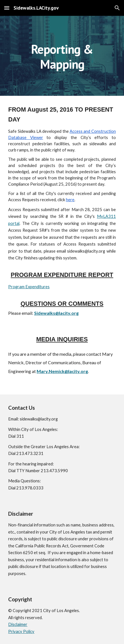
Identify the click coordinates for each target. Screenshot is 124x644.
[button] (7, 8)
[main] (62, 56)
